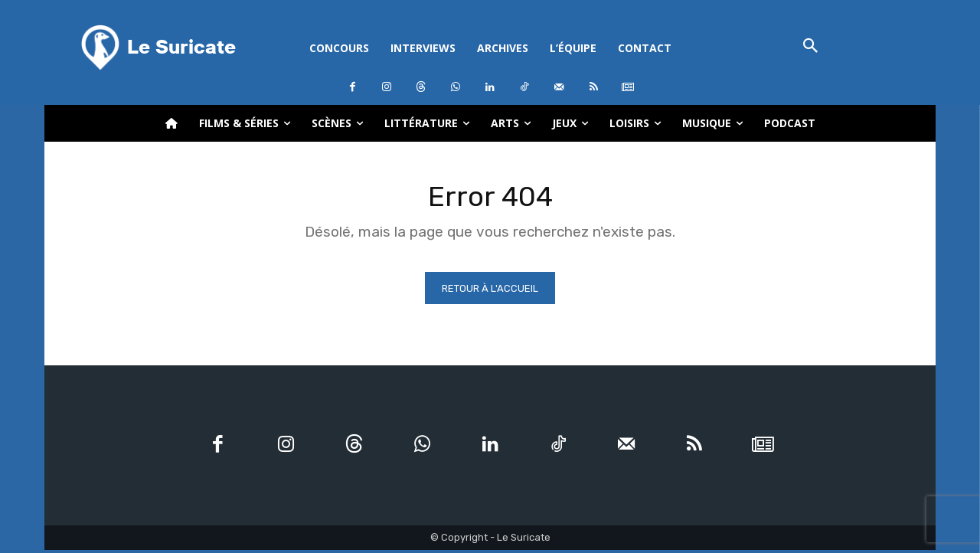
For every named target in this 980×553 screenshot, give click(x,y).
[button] (810, 47)
